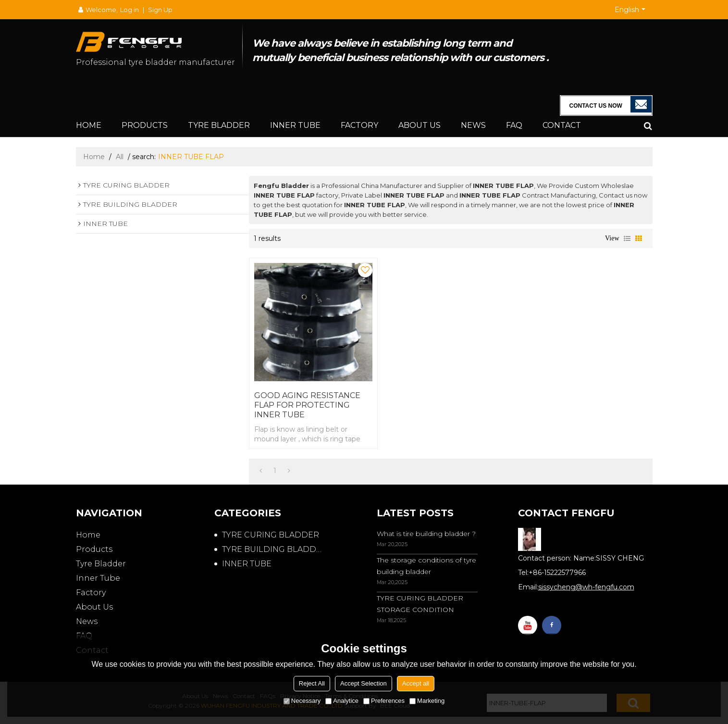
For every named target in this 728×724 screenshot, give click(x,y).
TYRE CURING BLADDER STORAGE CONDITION (420, 604)
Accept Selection (364, 683)
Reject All (312, 683)
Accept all (416, 683)
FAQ (514, 125)
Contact (562, 125)
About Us (420, 125)
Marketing (427, 701)
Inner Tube (295, 125)
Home (89, 125)
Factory (359, 125)
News (473, 125)
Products (145, 125)
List (627, 238)
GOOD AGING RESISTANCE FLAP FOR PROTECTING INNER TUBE (307, 405)
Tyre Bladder (219, 125)
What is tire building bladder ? (426, 534)
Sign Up (160, 10)
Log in (130, 10)
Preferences (384, 701)
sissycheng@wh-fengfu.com (586, 587)
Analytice (342, 701)
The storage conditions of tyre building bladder (426, 566)
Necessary (302, 701)
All (120, 157)
